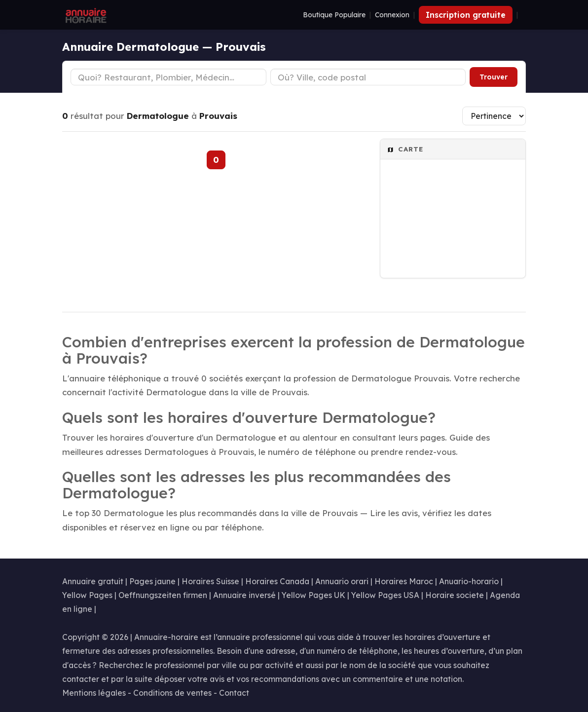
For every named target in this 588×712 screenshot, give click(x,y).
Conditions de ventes (172, 693)
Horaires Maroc (404, 581)
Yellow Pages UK (313, 595)
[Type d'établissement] (168, 77)
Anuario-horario (469, 581)
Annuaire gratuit (93, 581)
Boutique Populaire (334, 15)
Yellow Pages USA (385, 595)
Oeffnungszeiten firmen (163, 595)
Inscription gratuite (466, 15)
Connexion (392, 15)
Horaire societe (455, 595)
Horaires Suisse (210, 581)
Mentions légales (94, 693)
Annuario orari (342, 581)
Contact (234, 693)
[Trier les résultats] (494, 116)
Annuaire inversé (244, 595)
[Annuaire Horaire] (85, 15)
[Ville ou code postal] (368, 77)
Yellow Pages (87, 595)
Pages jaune (152, 581)
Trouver (494, 77)
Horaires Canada (277, 581)
